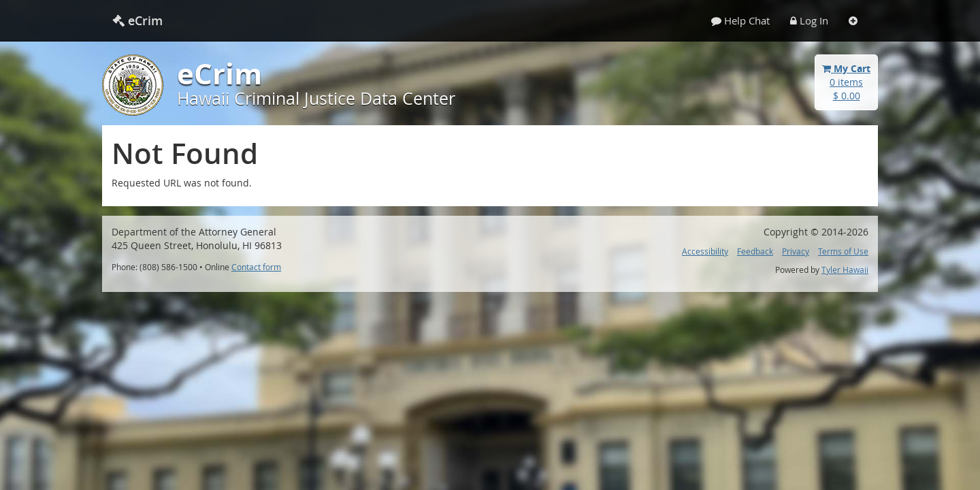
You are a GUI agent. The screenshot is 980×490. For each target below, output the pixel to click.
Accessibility (705, 251)
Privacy (796, 251)
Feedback (755, 251)
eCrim (137, 20)
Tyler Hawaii (845, 270)
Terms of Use (843, 251)
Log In (809, 20)
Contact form (256, 267)
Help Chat (740, 20)
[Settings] (853, 20)
